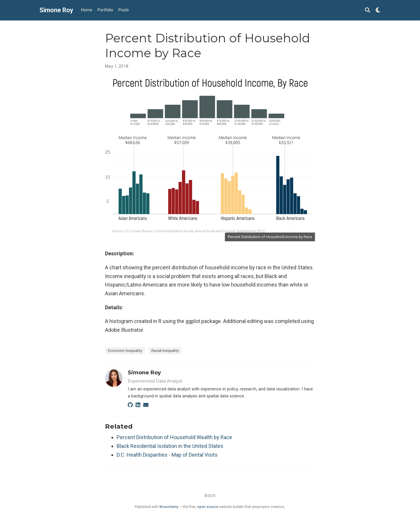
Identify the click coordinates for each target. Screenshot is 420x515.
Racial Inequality (165, 350)
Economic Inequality (125, 350)
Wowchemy (169, 507)
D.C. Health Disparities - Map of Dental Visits (167, 455)
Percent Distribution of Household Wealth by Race (174, 437)
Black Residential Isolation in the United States (170, 446)
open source (208, 507)
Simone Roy (56, 10)
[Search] (367, 10)
